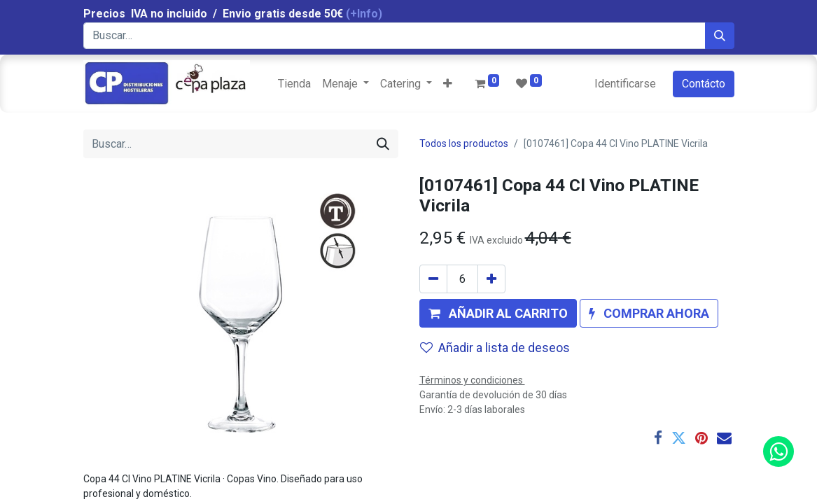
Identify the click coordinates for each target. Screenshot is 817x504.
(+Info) (364, 14)
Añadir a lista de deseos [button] (495, 348)
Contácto (704, 84)
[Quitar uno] (433, 279)
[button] (448, 84)
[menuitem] (294, 84)
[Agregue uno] (491, 279)
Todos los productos (464, 143)
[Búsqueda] (720, 36)
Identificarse (625, 84)
